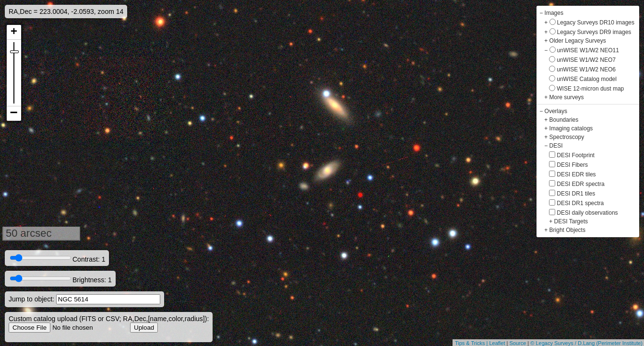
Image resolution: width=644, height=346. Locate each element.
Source (518, 343)
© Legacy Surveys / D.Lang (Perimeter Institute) (586, 343)
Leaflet (497, 343)
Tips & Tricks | (472, 343)
